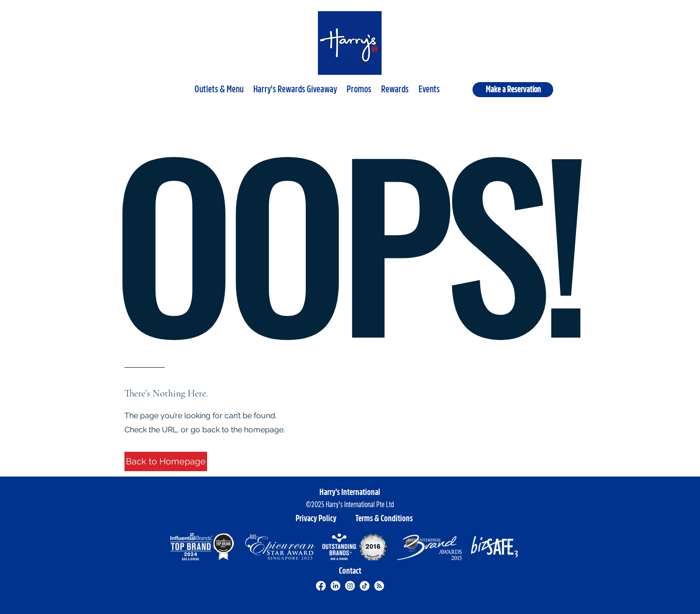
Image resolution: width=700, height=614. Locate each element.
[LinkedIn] (335, 586)
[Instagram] (350, 586)
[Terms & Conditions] (384, 518)
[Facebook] (321, 586)
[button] (219, 85)
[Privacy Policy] (316, 518)
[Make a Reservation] (513, 90)
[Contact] (350, 571)
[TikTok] (365, 586)
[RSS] (379, 586)
